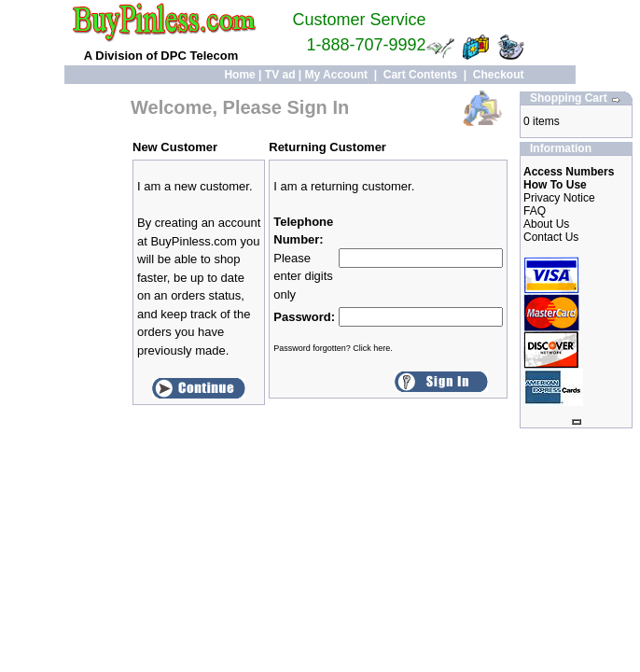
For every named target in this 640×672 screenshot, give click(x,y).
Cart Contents (420, 75)
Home (239, 75)
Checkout (499, 75)
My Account (337, 75)
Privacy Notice (559, 198)
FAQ (535, 211)
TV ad (280, 75)
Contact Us (551, 237)
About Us (546, 224)
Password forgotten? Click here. (333, 348)
